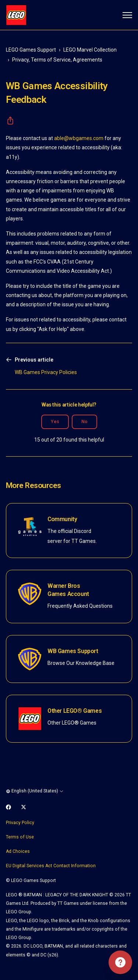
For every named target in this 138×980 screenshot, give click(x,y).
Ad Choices (18, 851)
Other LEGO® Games (75, 711)
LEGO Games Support (31, 50)
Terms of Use (20, 837)
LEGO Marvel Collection (90, 50)
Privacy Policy (20, 823)
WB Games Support (73, 651)
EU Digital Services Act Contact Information (51, 866)
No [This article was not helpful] (84, 422)
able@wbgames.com (79, 138)
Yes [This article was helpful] (55, 422)
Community (62, 519)
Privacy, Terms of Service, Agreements (57, 60)
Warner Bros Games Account (68, 590)
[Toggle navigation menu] (127, 15)
